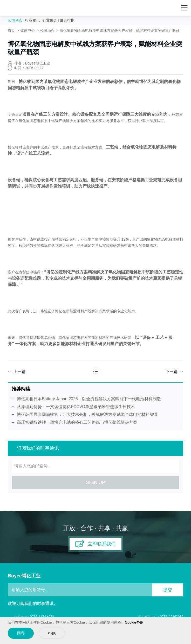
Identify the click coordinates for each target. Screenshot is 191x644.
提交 (168, 590)
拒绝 (52, 633)
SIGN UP (95, 482)
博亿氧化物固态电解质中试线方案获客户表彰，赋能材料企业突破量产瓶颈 (120, 30)
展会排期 (67, 20)
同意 (21, 633)
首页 (11, 30)
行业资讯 (32, 20)
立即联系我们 (95, 544)
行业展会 (50, 20)
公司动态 (15, 20)
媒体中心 (28, 30)
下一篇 (174, 372)
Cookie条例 (134, 622)
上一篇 (17, 372)
